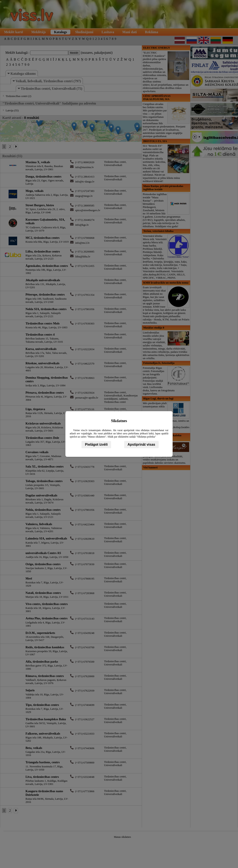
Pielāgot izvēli (96, 444)
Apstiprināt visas (141, 444)
